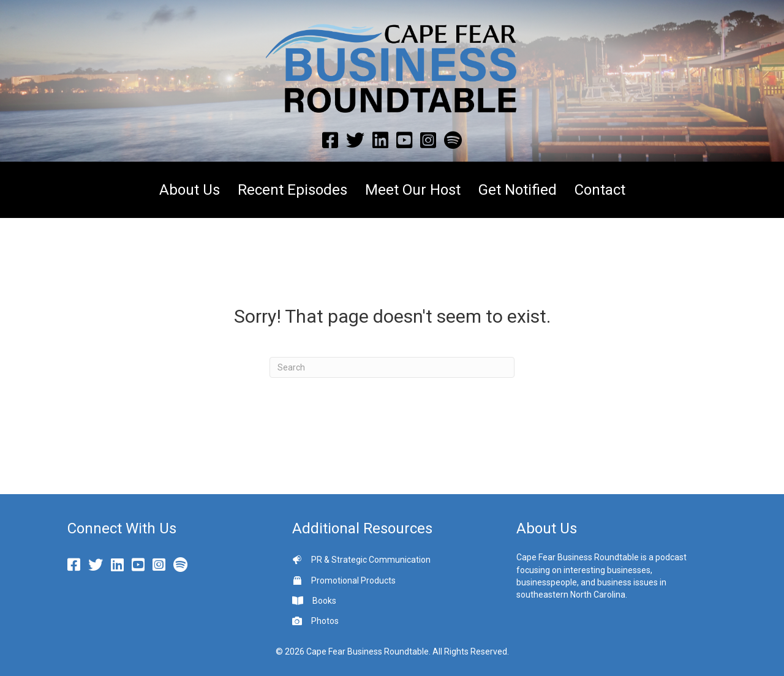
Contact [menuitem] (600, 190)
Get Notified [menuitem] (518, 190)
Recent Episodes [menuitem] (292, 190)
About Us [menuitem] (190, 190)
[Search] (392, 367)
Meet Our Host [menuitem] (413, 190)
